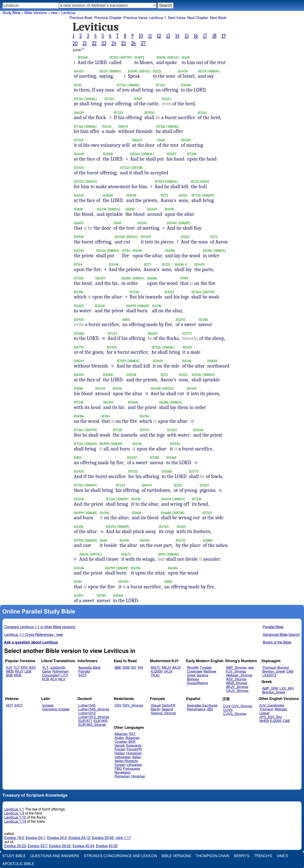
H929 (138, 99)
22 (94, 43)
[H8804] (214, 71)
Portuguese (132, 769)
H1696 (161, 57)
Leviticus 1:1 (14, 809)
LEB (28, 672)
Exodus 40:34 (83, 846)
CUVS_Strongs (235, 714)
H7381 (203, 320)
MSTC (156, 668)
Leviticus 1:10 (15, 818)
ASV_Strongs (236, 679)
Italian (137, 757)
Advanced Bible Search (281, 635)
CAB (290, 672)
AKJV (19, 672)
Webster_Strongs (239, 675)
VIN (140, 668)
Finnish (120, 749)
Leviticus (68, 13)
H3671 (126, 554)
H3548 (131, 195)
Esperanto (134, 746)
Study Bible (11, 13)
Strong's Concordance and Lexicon (120, 856)
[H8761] (144, 71)
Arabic (119, 738)
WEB (10, 672)
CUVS (228, 710)
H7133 (160, 85)
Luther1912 (87, 713)
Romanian (122, 776)
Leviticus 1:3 (14, 813)
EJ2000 (276, 721)
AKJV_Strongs (237, 687)
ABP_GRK (270, 689)
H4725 (181, 540)
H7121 (114, 57)
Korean (120, 765)
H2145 (107, 126)
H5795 (79, 347)
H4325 (79, 306)
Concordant (51, 675)
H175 (164, 195)
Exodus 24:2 (57, 838)
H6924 (145, 540)
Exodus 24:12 (79, 838)
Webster (281, 709)
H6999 (131, 306)
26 (133, 43)
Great (191, 675)
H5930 (150, 113)
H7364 (196, 292)
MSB (18, 675)
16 (196, 36)
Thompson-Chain (213, 856)
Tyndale (206, 668)
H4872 (139, 57)
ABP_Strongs (236, 668)
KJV (9, 668)
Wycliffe (193, 668)
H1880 (208, 540)
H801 (126, 320)
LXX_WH (287, 689)
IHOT (82, 675)
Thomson (269, 668)
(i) (83, 49)
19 (224, 36)
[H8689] (208, 195)
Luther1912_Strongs (94, 717)
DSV (118, 706)
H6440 (79, 154)
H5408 (120, 237)
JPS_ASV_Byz (271, 717)
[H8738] (137, 168)
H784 (126, 251)
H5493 (111, 527)
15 (187, 36)
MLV (62, 679)
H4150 (79, 71)
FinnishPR (134, 749)
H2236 (102, 209)
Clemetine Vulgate (56, 709)
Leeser (264, 713)
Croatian (121, 742)
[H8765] (132, 237)
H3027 (172, 154)
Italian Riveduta (126, 761)
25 (124, 43)
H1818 (78, 209)
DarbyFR (169, 706)
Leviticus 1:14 (15, 822)
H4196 (169, 209)
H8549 (123, 126)
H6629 (79, 113)
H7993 (79, 540)
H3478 (183, 71)
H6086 (170, 251)
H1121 (157, 71)
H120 (78, 85)
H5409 (146, 237)
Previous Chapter (108, 18)
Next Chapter (198, 18)
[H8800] (115, 71)
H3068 (83, 57)
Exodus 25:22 (15, 846)
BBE (118, 668)
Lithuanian (134, 765)
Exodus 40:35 (107, 846)
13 (168, 36)
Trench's (263, 856)
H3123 (204, 485)
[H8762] (173, 57)
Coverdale (195, 672)
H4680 (166, 513)
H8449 (147, 485)
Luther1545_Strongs (94, 709)
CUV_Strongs (242, 706)
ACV (54, 679)
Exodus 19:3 (14, 838)
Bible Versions (36, 13)
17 (205, 36)
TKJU (155, 675)
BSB (9, 675)
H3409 (158, 361)
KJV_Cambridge (272, 706)
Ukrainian (138, 776)
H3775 (187, 333)
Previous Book (81, 18)
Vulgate (48, 706)
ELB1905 (101, 721)
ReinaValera (196, 709)
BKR (132, 742)
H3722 (79, 182)
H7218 (192, 154)
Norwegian (123, 773)
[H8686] (134, 85)
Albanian (121, 734)
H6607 (137, 140)
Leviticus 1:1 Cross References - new (34, 635)
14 (177, 36)
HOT (10, 706)
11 (150, 36)
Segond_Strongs (163, 713)
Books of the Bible (277, 642)
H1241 (167, 99)
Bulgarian (133, 738)
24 (114, 43)
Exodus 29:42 (103, 838)
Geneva (202, 675)
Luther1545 (87, 706)
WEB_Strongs (237, 683)
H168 (186, 57)
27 (143, 43)
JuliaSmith (58, 668)
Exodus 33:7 (37, 846)
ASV (32, 668)
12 (159, 36)
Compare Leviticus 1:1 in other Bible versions (40, 627)
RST (132, 734)
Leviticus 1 (158, 18)
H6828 (212, 361)
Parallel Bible (273, 627)
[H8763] (91, 182)
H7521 (125, 168)
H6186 (208, 251)
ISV (133, 668)
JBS (210, 709)
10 (141, 36)
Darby (47, 672)
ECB (46, 679)
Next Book (218, 18)
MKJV (166, 668)
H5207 (181, 320)
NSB (126, 668)
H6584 (172, 223)
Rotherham (60, 672)
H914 (162, 554)
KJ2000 (157, 672)
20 (75, 43)
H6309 (100, 278)
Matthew (210, 672)
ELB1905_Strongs (92, 725)
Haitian (120, 753)
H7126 (122, 85)
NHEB (264, 721)
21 (85, 43)
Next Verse (177, 18)
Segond (167, 709)
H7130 (134, 292)
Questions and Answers (55, 856)
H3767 (169, 292)
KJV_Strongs (236, 672)
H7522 (79, 140)
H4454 (166, 499)
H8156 (84, 554)
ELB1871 (85, 721)
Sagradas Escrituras (202, 706)
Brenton (283, 668)
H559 (103, 71)
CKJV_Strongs (237, 691)
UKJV (168, 672)
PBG (118, 769)
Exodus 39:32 (60, 846)
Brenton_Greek (274, 672)
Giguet (156, 706)
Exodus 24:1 (35, 838)
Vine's (282, 856)
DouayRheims (197, 683)
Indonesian (123, 757)
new (54, 13)
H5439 (152, 209)
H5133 (181, 527)
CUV (227, 706)
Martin (156, 709)
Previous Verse (135, 18)
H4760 (164, 527)
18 (214, 36)
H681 (104, 540)
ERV (25, 668)
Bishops (193, 679)
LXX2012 (269, 675)
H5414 (101, 251)
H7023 (207, 513)
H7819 (159, 182)
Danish (120, 746)
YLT (17, 668)
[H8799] (126, 57)
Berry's (242, 856)
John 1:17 (123, 838)
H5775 (194, 471)
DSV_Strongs (133, 706)
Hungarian (134, 753)
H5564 (135, 154)
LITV (64, 675)
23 (104, 43)
